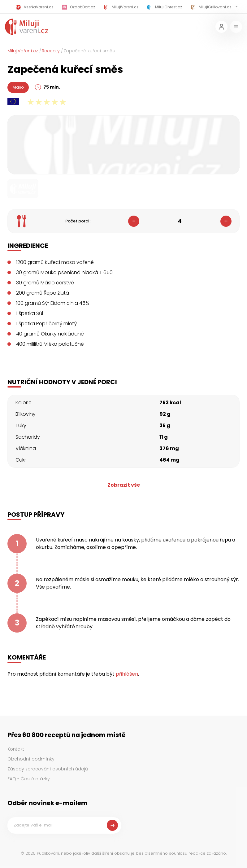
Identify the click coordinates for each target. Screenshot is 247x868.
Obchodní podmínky (31, 759)
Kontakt (16, 749)
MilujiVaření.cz (23, 51)
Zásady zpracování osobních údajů (48, 769)
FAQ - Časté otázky (29, 779)
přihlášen (127, 674)
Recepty (51, 51)
